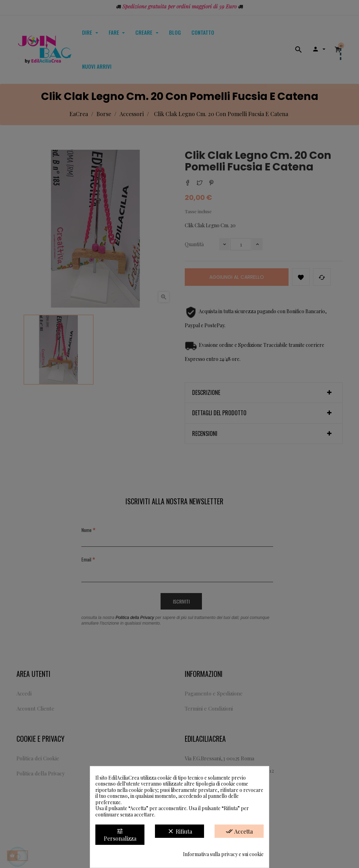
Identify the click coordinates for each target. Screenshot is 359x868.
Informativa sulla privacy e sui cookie (223, 854)
